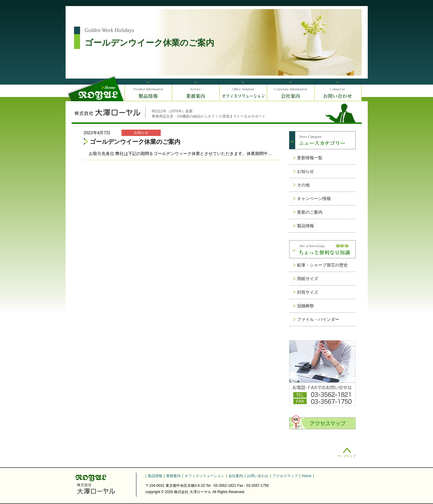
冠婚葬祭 (305, 306)
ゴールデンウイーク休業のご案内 (135, 142)
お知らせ (305, 171)
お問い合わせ (258, 476)
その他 (303, 185)
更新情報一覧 (310, 158)
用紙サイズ (308, 279)
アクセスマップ (285, 476)
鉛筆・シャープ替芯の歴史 (322, 265)
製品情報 (305, 226)
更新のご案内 (310, 212)
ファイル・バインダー (318, 319)
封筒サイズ (308, 292)
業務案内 (173, 476)
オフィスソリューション (205, 476)
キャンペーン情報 (314, 199)
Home (307, 476)
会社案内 (236, 476)
